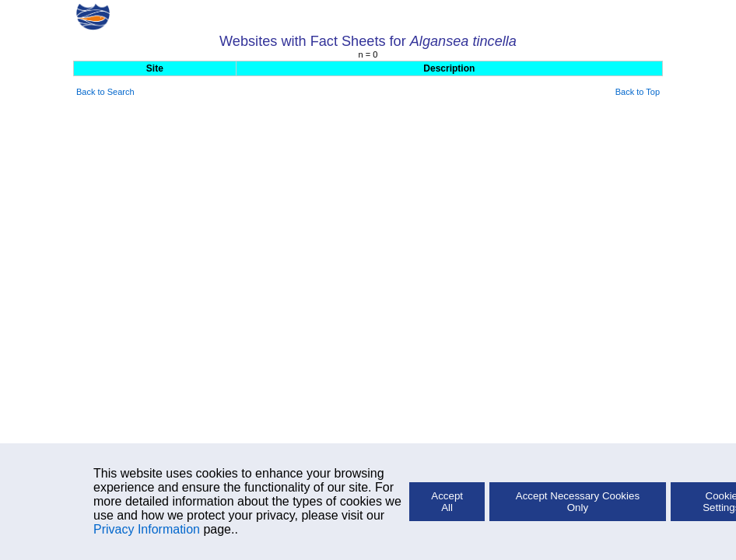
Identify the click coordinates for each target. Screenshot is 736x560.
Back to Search (105, 92)
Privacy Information (147, 529)
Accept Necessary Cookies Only (578, 502)
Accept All (447, 502)
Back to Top (638, 92)
